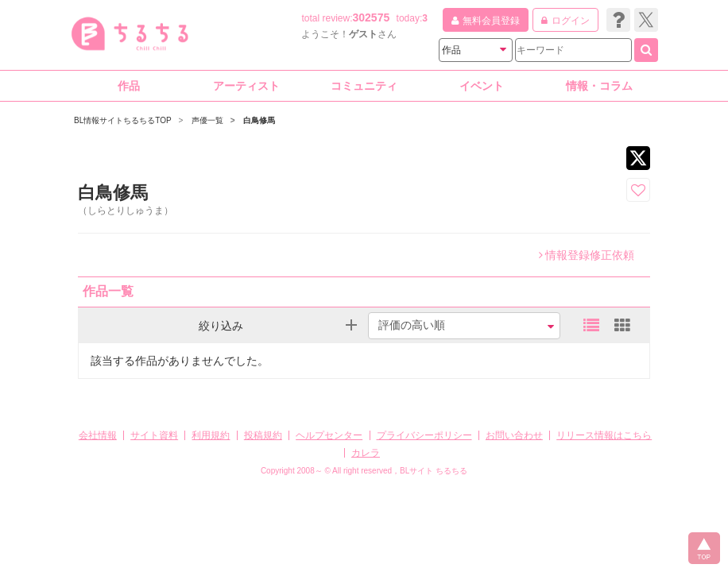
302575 (372, 17)
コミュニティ (364, 86)
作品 (129, 86)
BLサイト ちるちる (434, 471)
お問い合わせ (514, 435)
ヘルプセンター (329, 435)
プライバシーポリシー (424, 435)
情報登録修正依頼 (587, 255)
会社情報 (98, 435)
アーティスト (246, 86)
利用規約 (211, 435)
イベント (482, 86)
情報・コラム (599, 86)
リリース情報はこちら (604, 435)
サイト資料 (154, 435)
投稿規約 (263, 435)
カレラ (366, 453)
